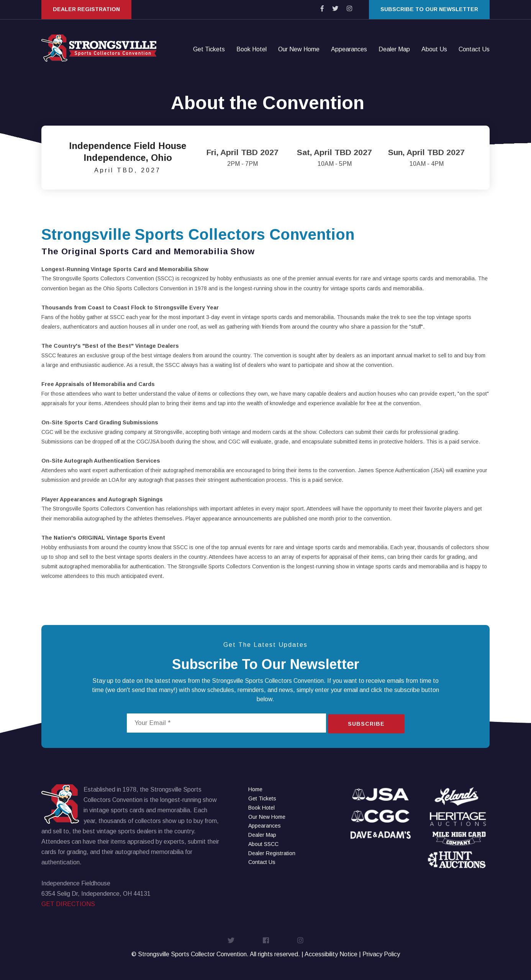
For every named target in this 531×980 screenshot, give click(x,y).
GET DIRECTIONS (68, 904)
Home (255, 789)
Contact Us (474, 50)
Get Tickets (209, 50)
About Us (434, 50)
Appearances (349, 50)
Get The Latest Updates (265, 645)
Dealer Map (394, 50)
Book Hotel (252, 50)
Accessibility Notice (331, 954)
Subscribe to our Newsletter (429, 9)
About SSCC (263, 844)
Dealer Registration (86, 9)
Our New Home (299, 50)
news (179, 681)
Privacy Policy (381, 954)
